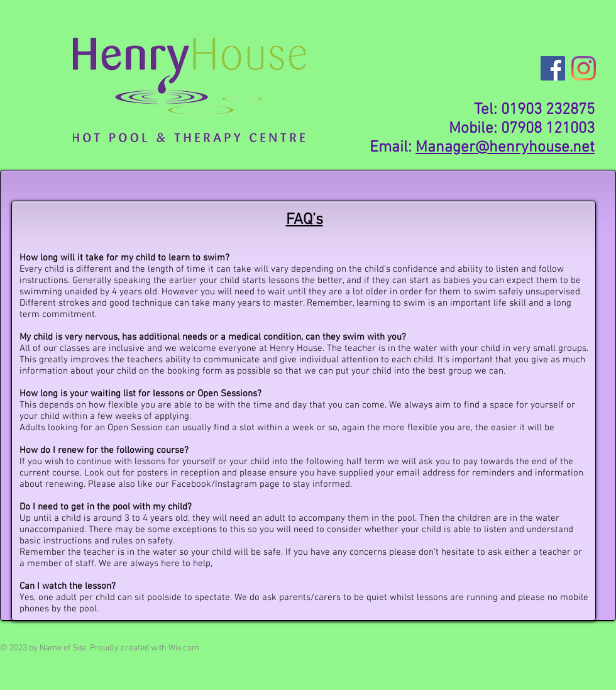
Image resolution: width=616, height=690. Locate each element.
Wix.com (184, 648)
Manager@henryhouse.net (505, 148)
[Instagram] (584, 68)
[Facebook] (553, 68)
